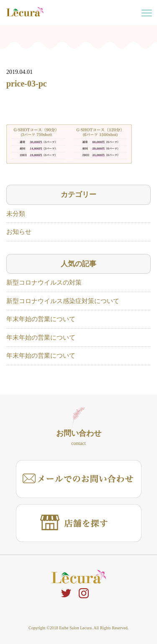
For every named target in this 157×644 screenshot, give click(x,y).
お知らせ (19, 232)
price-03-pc (27, 84)
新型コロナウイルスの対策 (44, 283)
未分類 (16, 214)
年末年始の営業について (41, 319)
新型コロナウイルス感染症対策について (63, 301)
